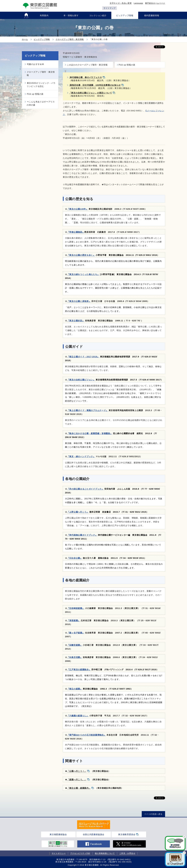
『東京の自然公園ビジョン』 (81, 380)
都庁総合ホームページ (155, 3)
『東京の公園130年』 (78, 209)
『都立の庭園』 (75, 689)
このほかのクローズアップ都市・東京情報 (87, 65)
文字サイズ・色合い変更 (121, 3)
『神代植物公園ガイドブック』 (82, 535)
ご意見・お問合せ (127, 853)
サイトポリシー (59, 853)
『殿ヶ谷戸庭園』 (76, 633)
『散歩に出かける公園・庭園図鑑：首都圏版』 (90, 433)
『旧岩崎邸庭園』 (76, 608)
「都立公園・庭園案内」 (79, 788)
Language (138, 3)
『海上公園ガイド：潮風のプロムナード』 (88, 410)
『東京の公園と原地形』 (79, 301)
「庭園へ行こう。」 (77, 780)
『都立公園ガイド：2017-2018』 (83, 357)
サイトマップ (110, 8)
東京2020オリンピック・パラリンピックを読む (41, 85)
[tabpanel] (94, 825)
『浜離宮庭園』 (75, 645)
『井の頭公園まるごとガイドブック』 (85, 489)
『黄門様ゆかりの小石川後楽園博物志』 (87, 735)
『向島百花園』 (75, 657)
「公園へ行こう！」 (77, 771)
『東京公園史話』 (76, 321)
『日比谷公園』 (75, 558)
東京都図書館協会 (58, 834)
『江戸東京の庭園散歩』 (79, 670)
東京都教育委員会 (127, 834)
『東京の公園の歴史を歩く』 (81, 255)
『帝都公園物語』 (76, 232)
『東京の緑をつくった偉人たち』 (83, 274)
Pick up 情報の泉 (127, 65)
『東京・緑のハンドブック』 (81, 456)
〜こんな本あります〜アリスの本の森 (41, 103)
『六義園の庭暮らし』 (78, 716)
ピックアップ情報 (35, 56)
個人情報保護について (105, 853)
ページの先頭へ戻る (153, 814)
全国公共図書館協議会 (94, 834)
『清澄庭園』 (74, 621)
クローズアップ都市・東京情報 (41, 74)
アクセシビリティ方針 (80, 853)
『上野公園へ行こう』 (78, 512)
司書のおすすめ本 (36, 64)
